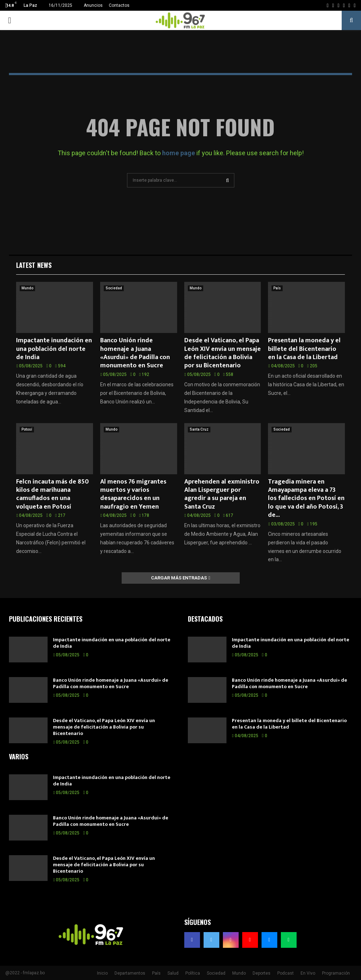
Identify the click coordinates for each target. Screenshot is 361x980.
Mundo (27, 288)
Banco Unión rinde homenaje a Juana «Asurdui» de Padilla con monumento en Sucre (135, 353)
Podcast (286, 973)
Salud (173, 973)
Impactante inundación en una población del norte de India (54, 349)
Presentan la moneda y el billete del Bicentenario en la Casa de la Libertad (304, 349)
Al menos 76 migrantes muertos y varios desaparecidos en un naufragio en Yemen (133, 494)
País (277, 288)
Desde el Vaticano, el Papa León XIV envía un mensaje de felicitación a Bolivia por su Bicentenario (223, 353)
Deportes (262, 973)
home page (179, 153)
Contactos (119, 5)
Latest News (34, 265)
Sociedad (114, 288)
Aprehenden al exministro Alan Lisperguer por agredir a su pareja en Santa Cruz (222, 494)
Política (193, 973)
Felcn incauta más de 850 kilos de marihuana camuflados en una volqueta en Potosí (52, 494)
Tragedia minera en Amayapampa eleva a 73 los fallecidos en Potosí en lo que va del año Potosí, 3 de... (306, 499)
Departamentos (130, 973)
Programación (336, 973)
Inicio (102, 973)
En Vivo (308, 973)
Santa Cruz (199, 429)
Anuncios (93, 5)
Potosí (27, 429)
